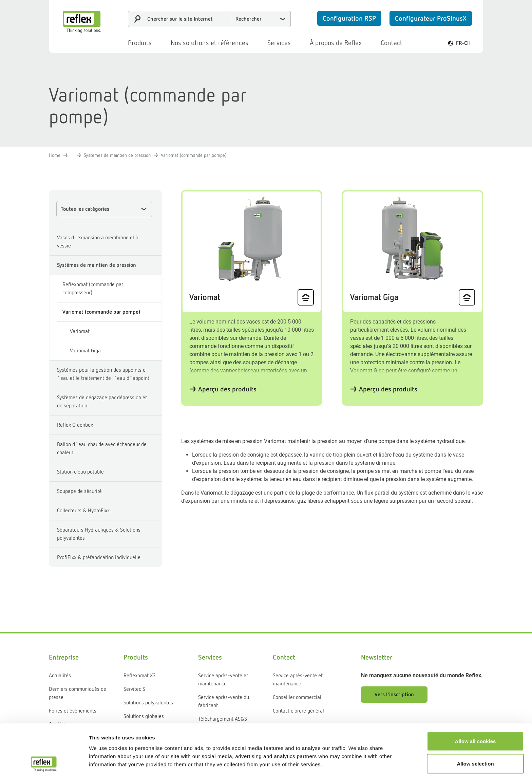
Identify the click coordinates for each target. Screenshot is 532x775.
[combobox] (209, 19)
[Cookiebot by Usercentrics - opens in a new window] (44, 762)
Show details (356, 762)
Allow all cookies (476, 691)
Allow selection (475, 714)
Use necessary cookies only (475, 736)
